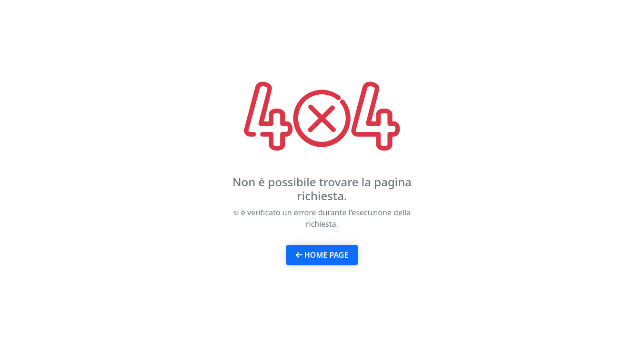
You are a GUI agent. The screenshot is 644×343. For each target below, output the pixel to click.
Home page (322, 255)
